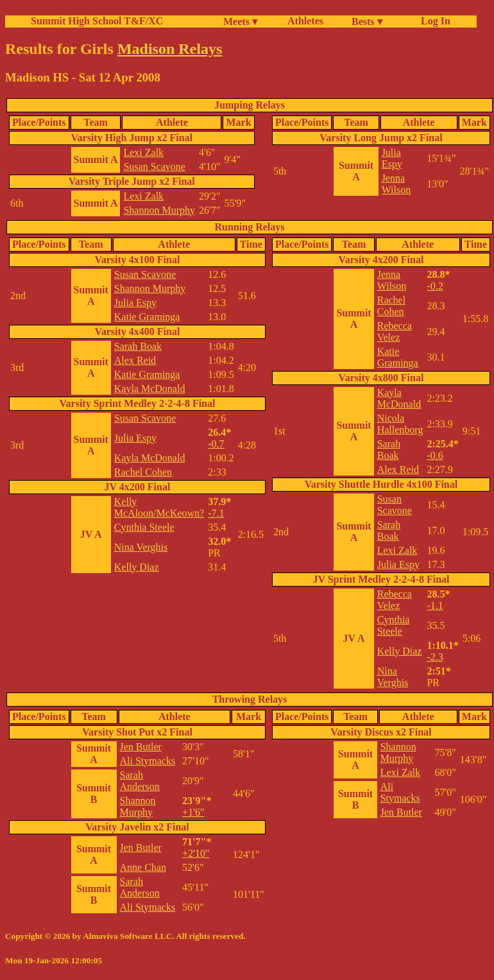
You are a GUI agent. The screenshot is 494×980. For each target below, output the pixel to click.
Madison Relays (170, 49)
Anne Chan (143, 867)
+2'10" (196, 853)
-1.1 (435, 606)
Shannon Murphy (159, 210)
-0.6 (435, 455)
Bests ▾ (367, 21)
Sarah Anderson (140, 781)
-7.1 (216, 513)
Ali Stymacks (148, 761)
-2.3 (435, 657)
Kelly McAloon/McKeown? (159, 507)
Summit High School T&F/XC (97, 21)
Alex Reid (135, 360)
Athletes (305, 21)
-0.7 (216, 444)
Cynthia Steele (144, 527)
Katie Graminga (147, 317)
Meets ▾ (240, 21)
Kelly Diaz (137, 567)
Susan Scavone (154, 167)
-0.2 (435, 286)
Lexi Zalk (143, 152)
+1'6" (193, 812)
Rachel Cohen (143, 472)
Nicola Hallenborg (400, 424)
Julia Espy (392, 158)
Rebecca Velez (395, 331)
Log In (433, 21)
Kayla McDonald (150, 389)
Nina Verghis (141, 547)
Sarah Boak (138, 346)
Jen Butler (141, 747)
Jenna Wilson (396, 184)
